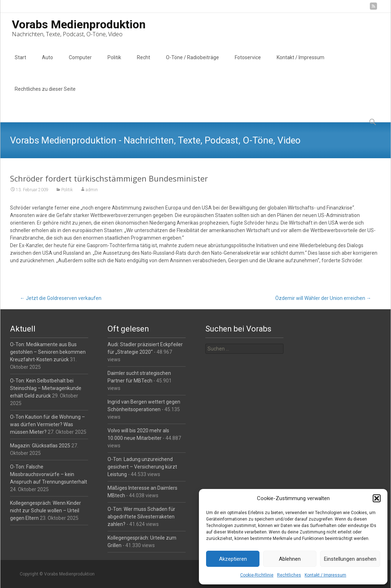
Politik (114, 64)
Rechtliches (289, 575)
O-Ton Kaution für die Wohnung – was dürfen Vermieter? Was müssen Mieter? (47, 424)
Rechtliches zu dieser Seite (45, 95)
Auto (47, 64)
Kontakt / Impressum (325, 575)
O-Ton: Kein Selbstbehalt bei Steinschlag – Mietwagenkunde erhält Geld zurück (46, 388)
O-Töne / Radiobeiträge (192, 64)
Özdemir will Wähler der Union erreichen (323, 298)
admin (92, 190)
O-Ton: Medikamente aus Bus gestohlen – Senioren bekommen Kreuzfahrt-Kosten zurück (48, 352)
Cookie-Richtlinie (257, 575)
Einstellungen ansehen (350, 559)
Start (20, 64)
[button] (377, 498)
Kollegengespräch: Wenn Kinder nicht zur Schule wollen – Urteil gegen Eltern (46, 511)
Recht (144, 64)
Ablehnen (290, 559)
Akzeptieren (233, 559)
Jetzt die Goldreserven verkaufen (61, 298)
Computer (80, 64)
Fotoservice (248, 64)
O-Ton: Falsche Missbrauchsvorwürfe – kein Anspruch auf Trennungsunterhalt (49, 474)
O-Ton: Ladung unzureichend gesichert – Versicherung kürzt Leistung (142, 467)
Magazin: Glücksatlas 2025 (40, 446)
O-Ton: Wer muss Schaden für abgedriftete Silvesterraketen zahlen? (141, 517)
